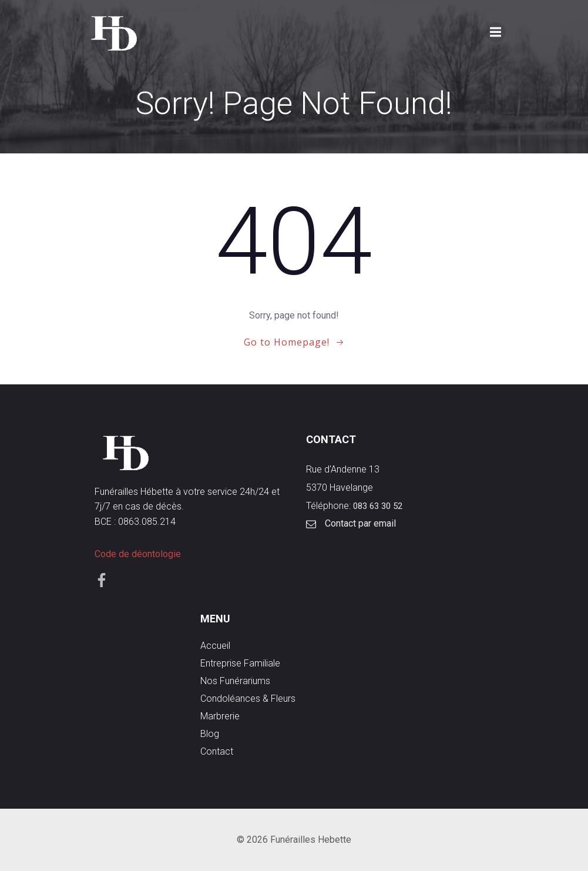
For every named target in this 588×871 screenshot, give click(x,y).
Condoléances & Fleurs (248, 699)
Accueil (215, 646)
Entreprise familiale (240, 663)
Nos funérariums (235, 681)
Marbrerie (220, 716)
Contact (217, 751)
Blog (210, 734)
